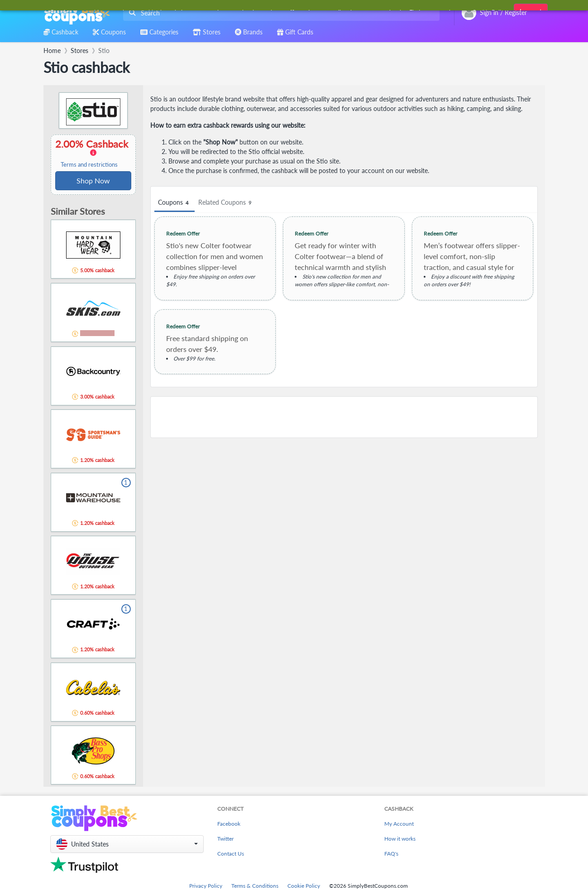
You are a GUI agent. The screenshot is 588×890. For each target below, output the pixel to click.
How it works (400, 839)
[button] (127, 844)
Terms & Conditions (255, 886)
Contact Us (231, 854)
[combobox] (280, 13)
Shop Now (93, 180)
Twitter (225, 839)
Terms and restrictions (89, 165)
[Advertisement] (344, 417)
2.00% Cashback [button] (93, 153)
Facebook (229, 824)
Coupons (174, 203)
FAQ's (391, 854)
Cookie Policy (304, 886)
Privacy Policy (206, 886)
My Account (399, 824)
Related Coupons (226, 203)
